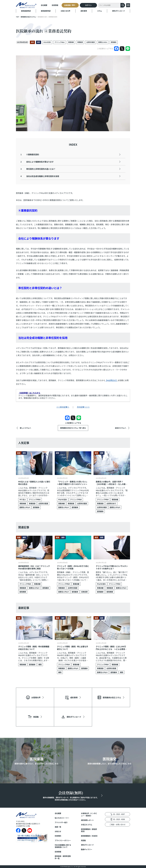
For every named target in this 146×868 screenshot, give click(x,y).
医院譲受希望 (46, 11)
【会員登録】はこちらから (29, 393)
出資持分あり (111, 503)
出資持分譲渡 (91, 42)
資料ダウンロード (119, 11)
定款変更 (84, 592)
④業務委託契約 (30, 154)
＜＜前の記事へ (63, 407)
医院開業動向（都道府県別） (89, 830)
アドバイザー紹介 (61, 822)
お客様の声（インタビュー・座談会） (89, 814)
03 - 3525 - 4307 (119, 814)
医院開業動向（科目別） (90, 836)
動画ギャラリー (87, 849)
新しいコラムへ (25, 428)
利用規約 (58, 836)
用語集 (83, 840)
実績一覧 (58, 827)
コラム (99, 11)
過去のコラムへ (121, 428)
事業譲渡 (80, 42)
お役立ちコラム (87, 825)
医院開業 (23, 592)
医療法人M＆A (103, 42)
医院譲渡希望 (26, 11)
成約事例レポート (87, 820)
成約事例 (84, 11)
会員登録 (70, 5)
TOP (17, 17)
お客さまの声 (65, 11)
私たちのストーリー (62, 818)
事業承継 (71, 42)
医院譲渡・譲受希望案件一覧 (63, 857)
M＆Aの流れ (47, 42)
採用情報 (55, 5)
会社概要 (44, 5)
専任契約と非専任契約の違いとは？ (38, 169)
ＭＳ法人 (23, 499)
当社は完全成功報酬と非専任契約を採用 (40, 176)
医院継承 (114, 42)
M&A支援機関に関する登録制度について (63, 846)
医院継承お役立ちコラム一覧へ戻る (73, 428)
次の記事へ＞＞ (83, 407)
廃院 (40, 664)
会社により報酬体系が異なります (37, 162)
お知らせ (58, 831)
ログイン (88, 5)
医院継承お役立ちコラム (28, 17)
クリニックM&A (60, 42)
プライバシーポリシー (63, 840)
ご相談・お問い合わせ (117, 824)
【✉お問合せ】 (111, 380)
